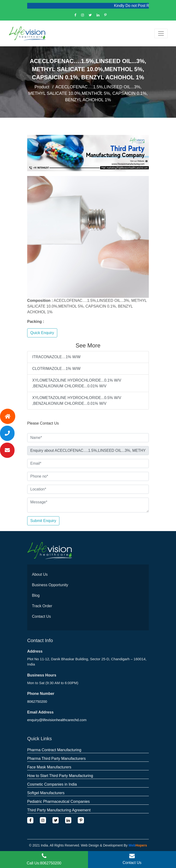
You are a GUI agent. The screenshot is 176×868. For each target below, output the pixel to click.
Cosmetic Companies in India (52, 784)
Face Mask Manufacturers (49, 767)
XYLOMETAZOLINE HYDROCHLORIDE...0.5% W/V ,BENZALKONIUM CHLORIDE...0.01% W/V (77, 401)
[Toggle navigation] (161, 33)
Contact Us (41, 616)
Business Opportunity (50, 585)
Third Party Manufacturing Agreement (59, 810)
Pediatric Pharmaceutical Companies (58, 801)
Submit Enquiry (43, 521)
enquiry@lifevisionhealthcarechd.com (57, 720)
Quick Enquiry (42, 333)
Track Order (42, 606)
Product (42, 87)
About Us (40, 574)
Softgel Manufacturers (46, 793)
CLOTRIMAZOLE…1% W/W (56, 369)
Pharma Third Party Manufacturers (56, 759)
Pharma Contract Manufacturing (54, 750)
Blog (36, 595)
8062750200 (37, 701)
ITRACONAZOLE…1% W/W (56, 357)
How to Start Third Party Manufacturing (60, 776)
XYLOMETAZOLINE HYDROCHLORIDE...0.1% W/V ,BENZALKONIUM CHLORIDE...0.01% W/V (77, 383)
